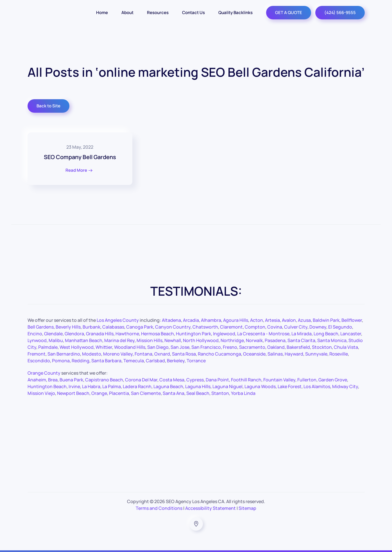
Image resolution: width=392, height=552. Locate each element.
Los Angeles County (118, 320)
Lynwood (37, 340)
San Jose (180, 347)
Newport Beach (73, 393)
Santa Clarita (301, 340)
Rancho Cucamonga (219, 354)
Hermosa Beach (158, 334)
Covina (275, 327)
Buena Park (71, 380)
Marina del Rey (119, 340)
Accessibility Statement (210, 508)
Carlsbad (155, 361)
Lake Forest (290, 386)
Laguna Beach (168, 386)
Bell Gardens (41, 327)
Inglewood (224, 334)
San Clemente (146, 393)
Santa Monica (332, 340)
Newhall (173, 340)
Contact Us (193, 13)
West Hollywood (77, 347)
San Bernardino (64, 354)
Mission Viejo (41, 393)
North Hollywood (201, 340)
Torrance (196, 361)
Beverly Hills (68, 327)
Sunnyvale (316, 354)
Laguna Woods (260, 386)
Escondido (39, 361)
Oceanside (254, 354)
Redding (81, 361)
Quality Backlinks (235, 13)
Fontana (143, 354)
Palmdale (48, 347)
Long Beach (326, 334)
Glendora (74, 334)
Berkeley (176, 361)
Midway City (345, 386)
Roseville (339, 354)
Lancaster (351, 334)
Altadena (171, 320)
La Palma (112, 386)
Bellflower (352, 320)
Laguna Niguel (227, 386)
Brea (53, 380)
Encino (35, 334)
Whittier (104, 347)
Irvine (74, 386)
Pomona (61, 361)
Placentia (119, 393)
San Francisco (206, 347)
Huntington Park (193, 334)
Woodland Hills (130, 347)
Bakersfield (298, 347)
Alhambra (211, 320)
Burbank (91, 327)
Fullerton (307, 380)
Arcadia (191, 320)
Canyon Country (173, 327)
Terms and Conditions (159, 508)
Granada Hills (100, 334)
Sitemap (247, 508)
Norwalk (254, 340)
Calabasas (113, 327)
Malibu (56, 340)
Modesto (92, 354)
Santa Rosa (184, 354)
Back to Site (48, 106)
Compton (255, 327)
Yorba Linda (243, 393)
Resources (158, 13)
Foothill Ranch (246, 380)
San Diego (158, 347)
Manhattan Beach (84, 340)
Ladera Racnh (137, 386)
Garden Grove (333, 380)
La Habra (91, 386)
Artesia (272, 320)
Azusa (304, 320)
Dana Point (217, 380)
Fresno (230, 347)
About (127, 13)
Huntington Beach (47, 386)
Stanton (220, 393)
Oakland (276, 347)
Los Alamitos (317, 386)
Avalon (289, 320)
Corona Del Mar (141, 380)
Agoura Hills (236, 320)
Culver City (296, 327)
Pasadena (275, 340)
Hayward (294, 354)
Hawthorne (127, 334)
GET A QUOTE (289, 13)
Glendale (53, 334)
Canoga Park (140, 327)
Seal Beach (198, 393)
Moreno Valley (118, 354)
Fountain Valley (279, 380)
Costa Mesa (172, 380)
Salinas (275, 354)
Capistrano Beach (104, 380)
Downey (318, 327)
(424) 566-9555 (340, 13)
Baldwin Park (326, 320)
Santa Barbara (106, 361)
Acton (257, 320)
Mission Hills (149, 340)
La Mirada (302, 334)
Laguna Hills (198, 386)
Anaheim (37, 380)
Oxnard (162, 354)
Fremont (37, 354)
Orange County (44, 373)
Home (102, 13)
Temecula (134, 361)
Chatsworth (205, 327)
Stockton (322, 347)
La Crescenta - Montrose (263, 334)
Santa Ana (174, 393)
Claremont (231, 327)
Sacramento (252, 347)
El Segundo (340, 327)
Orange (99, 393)
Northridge (232, 340)
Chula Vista (346, 347)
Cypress (195, 380)
